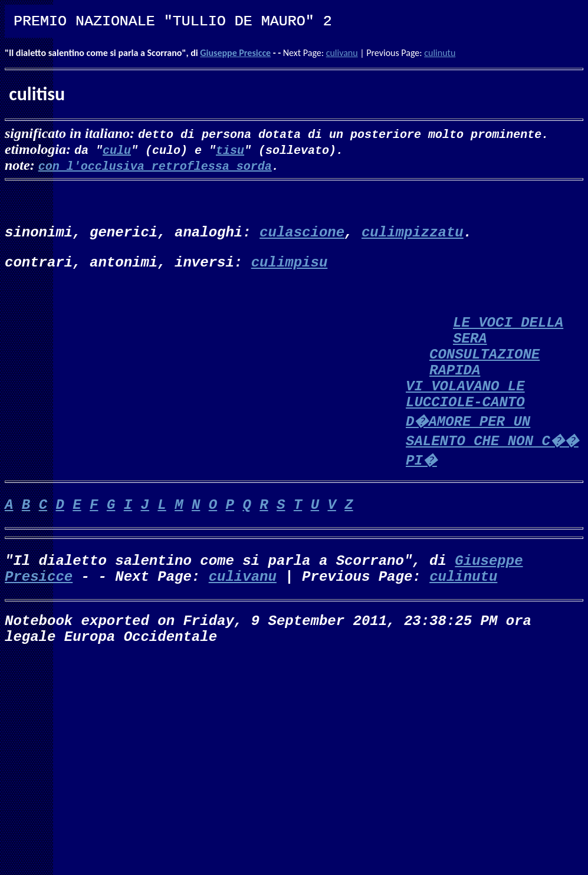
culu (117, 149)
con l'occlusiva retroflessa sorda (155, 165)
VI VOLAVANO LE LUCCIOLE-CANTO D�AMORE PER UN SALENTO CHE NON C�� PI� (492, 424)
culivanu (342, 53)
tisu (230, 149)
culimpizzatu (413, 233)
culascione (302, 233)
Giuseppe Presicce (235, 53)
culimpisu (290, 263)
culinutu (440, 53)
